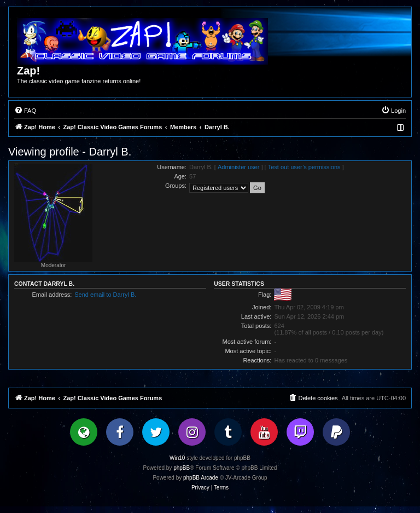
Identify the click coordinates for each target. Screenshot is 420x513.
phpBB (182, 468)
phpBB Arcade (201, 478)
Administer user (238, 167)
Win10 (177, 458)
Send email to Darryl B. (105, 295)
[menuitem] (25, 111)
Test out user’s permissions (304, 167)
